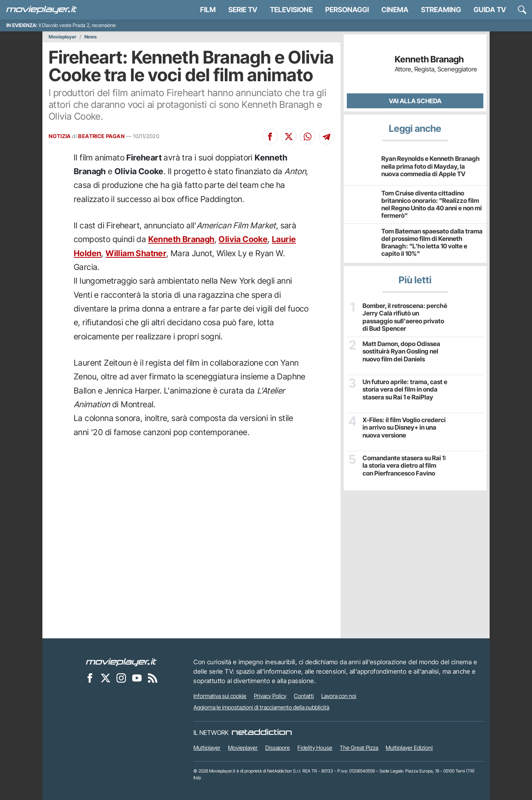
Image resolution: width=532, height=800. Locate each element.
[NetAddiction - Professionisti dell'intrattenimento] (262, 733)
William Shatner (136, 253)
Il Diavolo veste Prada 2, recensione (77, 25)
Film (208, 10)
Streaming (441, 10)
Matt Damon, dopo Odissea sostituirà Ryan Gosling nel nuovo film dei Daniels (401, 351)
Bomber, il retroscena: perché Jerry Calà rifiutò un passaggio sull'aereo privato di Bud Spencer (405, 317)
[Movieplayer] (121, 662)
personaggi (347, 10)
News (90, 37)
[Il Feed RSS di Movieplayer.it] (153, 678)
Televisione (291, 10)
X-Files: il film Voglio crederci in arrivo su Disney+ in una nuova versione (404, 427)
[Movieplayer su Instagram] (121, 678)
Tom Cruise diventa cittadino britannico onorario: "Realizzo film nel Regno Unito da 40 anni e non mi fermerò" (432, 204)
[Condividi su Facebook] (270, 137)
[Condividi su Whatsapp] (308, 137)
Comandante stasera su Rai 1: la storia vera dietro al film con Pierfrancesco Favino (404, 466)
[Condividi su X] (289, 137)
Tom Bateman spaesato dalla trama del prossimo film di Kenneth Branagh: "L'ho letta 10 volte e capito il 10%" (432, 242)
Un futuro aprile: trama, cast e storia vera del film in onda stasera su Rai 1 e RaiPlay (405, 389)
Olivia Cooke (243, 239)
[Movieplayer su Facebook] (90, 678)
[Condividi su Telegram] (326, 137)
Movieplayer (63, 37)
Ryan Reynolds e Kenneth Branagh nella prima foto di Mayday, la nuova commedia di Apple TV (431, 166)
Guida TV (490, 10)
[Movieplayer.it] (42, 10)
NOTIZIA (60, 136)
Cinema (395, 10)
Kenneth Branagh (181, 239)
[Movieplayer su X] (106, 678)
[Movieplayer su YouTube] (137, 678)
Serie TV (243, 10)
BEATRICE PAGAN (101, 136)
